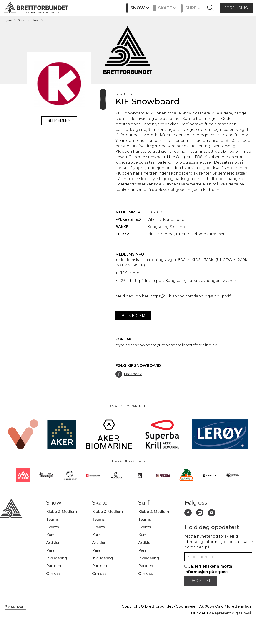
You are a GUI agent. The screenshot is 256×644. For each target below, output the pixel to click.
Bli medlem (59, 120)
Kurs (95, 8)
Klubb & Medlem (62, 512)
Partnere (54, 566)
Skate (100, 503)
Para (50, 550)
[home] (36, 8)
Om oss (53, 574)
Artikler (111, 8)
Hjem (8, 20)
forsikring (236, 8)
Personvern (15, 607)
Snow (22, 20)
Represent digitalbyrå (232, 613)
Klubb (35, 20)
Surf (144, 503)
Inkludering (56, 558)
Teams (53, 519)
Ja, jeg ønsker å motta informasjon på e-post (208, 569)
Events (79, 8)
